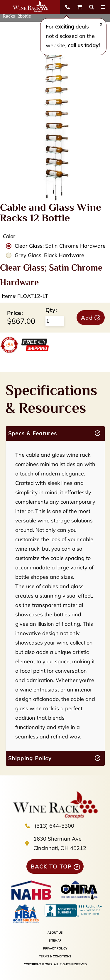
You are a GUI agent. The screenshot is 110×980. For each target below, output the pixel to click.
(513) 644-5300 (54, 826)
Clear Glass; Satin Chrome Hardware (60, 246)
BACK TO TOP (51, 867)
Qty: (51, 310)
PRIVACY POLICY (55, 948)
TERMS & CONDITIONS (55, 956)
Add (87, 318)
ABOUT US (55, 933)
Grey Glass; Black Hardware (49, 255)
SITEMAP (55, 941)
